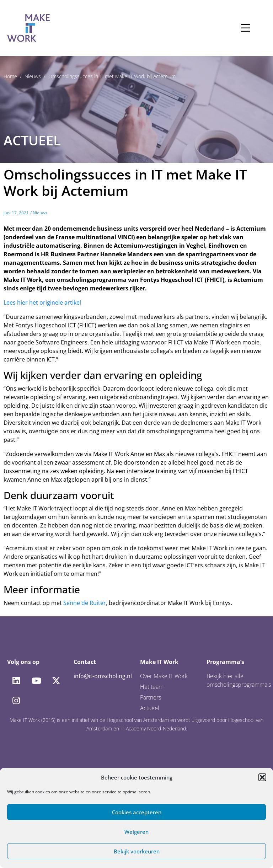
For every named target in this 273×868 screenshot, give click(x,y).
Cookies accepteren (137, 812)
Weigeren (136, 832)
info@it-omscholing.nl (103, 676)
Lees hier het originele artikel (42, 302)
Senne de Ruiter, (85, 603)
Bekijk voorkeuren (137, 851)
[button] (262, 777)
